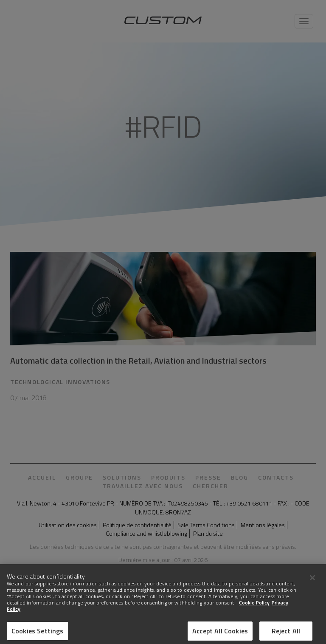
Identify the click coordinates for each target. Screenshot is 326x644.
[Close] (312, 582)
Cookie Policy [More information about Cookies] (254, 608)
